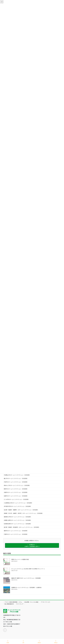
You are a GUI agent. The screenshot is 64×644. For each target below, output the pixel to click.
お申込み (56, 642)
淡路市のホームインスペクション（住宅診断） (16, 492)
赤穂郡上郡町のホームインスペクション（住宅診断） (18, 520)
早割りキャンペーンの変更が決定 (20, 559)
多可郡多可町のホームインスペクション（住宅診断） (18, 506)
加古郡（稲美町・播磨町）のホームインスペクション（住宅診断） (21, 510)
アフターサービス (45, 602)
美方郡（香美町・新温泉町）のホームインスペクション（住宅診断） (22, 527)
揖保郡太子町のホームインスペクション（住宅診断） (18, 517)
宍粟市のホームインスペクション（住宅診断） (16, 534)
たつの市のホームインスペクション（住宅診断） (17, 499)
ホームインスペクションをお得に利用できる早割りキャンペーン (28, 569)
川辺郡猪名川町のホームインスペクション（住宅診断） (18, 503)
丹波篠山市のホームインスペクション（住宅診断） (17, 475)
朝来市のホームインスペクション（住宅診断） (16, 489)
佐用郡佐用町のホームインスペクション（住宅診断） (18, 524)
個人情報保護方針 (9, 604)
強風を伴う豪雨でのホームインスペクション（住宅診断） (26, 578)
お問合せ (39, 642)
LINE (23, 642)
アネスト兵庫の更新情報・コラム (13, 602)
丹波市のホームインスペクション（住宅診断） (16, 482)
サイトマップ (20, 604)
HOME (8, 642)
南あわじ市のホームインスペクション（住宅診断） (17, 485)
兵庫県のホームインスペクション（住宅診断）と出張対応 (26, 587)
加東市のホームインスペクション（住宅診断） (16, 496)
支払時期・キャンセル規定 (31, 602)
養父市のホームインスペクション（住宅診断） (16, 478)
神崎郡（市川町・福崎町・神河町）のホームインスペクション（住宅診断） (24, 513)
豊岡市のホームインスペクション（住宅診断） (16, 531)
